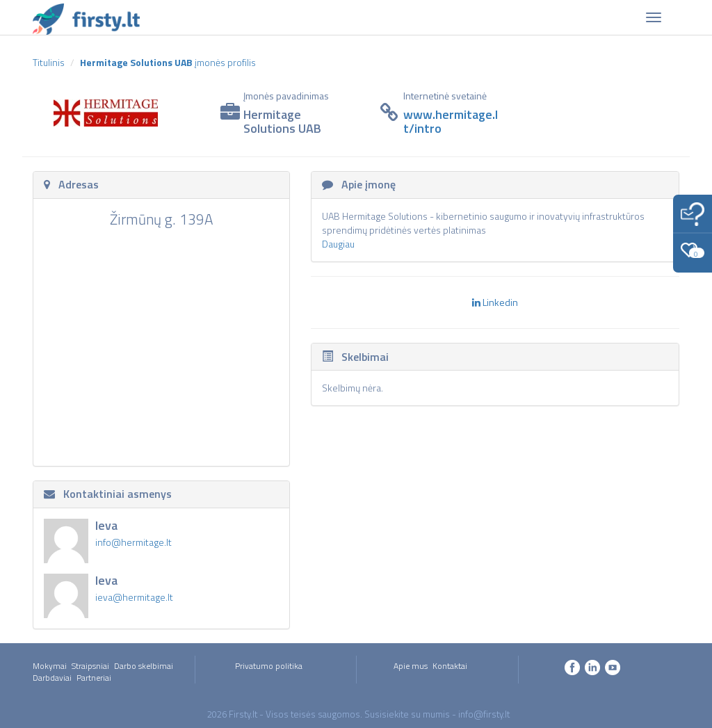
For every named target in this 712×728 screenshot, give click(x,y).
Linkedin (495, 302)
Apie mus (411, 666)
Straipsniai (90, 666)
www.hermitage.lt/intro (451, 121)
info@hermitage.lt (133, 542)
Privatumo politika (269, 666)
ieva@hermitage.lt (134, 597)
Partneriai (94, 678)
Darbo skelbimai (144, 666)
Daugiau (338, 244)
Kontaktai (450, 666)
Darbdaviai (52, 678)
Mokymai (50, 666)
